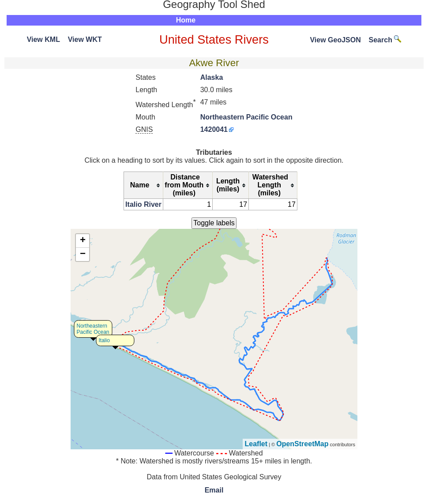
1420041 (214, 129)
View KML (43, 39)
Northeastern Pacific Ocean (246, 117)
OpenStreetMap (302, 444)
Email (214, 490)
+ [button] (83, 241)
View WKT (85, 39)
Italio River (143, 204)
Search (385, 40)
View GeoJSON (335, 40)
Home (186, 20)
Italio (104, 340)
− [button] (83, 254)
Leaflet (256, 444)
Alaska (212, 77)
